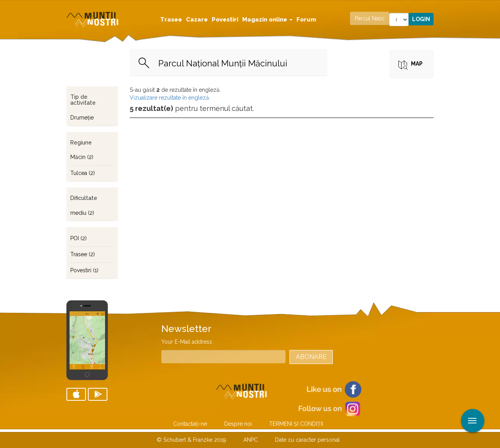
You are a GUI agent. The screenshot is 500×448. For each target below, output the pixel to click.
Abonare (311, 357)
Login (421, 19)
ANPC (251, 440)
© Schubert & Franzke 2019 (191, 440)
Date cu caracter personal (307, 440)
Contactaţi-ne (190, 424)
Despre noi (238, 424)
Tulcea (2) (83, 173)
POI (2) (79, 238)
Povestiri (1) (84, 270)
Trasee (171, 20)
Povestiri (225, 20)
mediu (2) (82, 213)
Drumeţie (82, 118)
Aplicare (494, 7)
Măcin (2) (82, 157)
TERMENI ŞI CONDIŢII (296, 424)
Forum (306, 20)
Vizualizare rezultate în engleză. (170, 98)
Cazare (197, 20)
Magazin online (267, 20)
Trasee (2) (83, 254)
